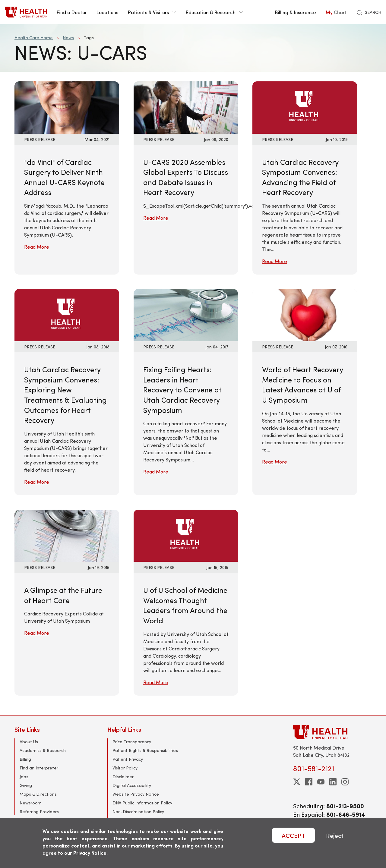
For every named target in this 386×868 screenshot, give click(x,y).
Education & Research (214, 12)
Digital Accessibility (132, 785)
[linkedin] (333, 782)
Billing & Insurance (296, 12)
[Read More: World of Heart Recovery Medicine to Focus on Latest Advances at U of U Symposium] (305, 314)
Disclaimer (123, 777)
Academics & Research (43, 750)
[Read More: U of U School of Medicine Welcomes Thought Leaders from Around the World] (186, 535)
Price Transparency (132, 742)
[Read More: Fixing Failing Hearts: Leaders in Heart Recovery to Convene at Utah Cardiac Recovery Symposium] (186, 314)
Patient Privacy (128, 759)
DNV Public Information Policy (142, 803)
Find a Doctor (72, 12)
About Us (29, 742)
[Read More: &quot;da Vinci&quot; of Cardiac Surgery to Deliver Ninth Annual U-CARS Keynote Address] (67, 107)
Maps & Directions (38, 794)
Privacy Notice (90, 853)
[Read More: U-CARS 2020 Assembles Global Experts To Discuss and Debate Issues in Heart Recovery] (186, 107)
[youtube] (321, 782)
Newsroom (31, 803)
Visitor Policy (125, 768)
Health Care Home (34, 38)
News (68, 38)
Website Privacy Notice (136, 794)
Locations (107, 12)
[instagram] (345, 782)
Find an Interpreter (39, 768)
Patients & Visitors (152, 12)
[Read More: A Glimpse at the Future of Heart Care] (67, 535)
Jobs (24, 777)
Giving (26, 785)
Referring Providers (39, 811)
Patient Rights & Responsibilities (145, 750)
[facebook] (309, 782)
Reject (335, 835)
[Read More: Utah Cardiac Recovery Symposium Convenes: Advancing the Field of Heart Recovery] (305, 107)
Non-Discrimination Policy (138, 811)
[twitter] (297, 782)
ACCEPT (293, 835)
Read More (37, 247)
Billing (25, 759)
